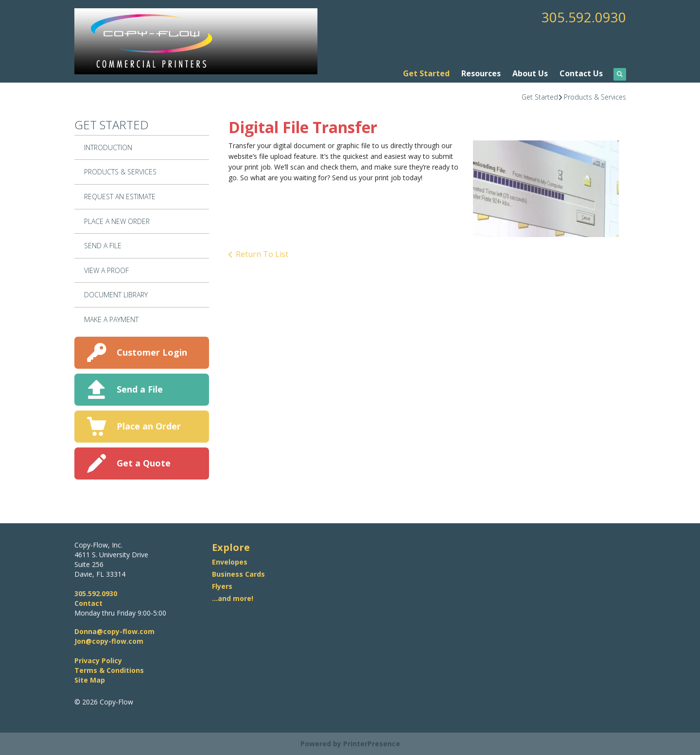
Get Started (426, 73)
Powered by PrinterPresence (350, 744)
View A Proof (106, 270)
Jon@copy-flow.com (109, 641)
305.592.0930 (584, 17)
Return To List (262, 254)
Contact (88, 603)
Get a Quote (144, 463)
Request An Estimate (120, 197)
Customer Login (152, 352)
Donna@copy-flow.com (114, 631)
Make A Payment (111, 319)
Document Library (116, 295)
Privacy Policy (98, 661)
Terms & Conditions (109, 670)
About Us (530, 73)
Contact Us (581, 73)
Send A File (103, 246)
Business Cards (238, 574)
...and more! (233, 598)
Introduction (108, 147)
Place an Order (149, 426)
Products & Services (595, 97)
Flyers (222, 586)
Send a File (140, 389)
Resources (481, 73)
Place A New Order (117, 221)
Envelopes (230, 562)
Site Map (90, 680)
